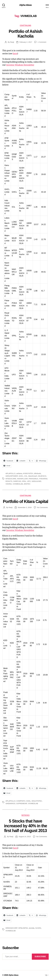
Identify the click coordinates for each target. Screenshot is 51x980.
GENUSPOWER (12, 476)
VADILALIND (36, 481)
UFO (29, 481)
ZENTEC (27, 484)
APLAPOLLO (10, 473)
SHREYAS (17, 481)
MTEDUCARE (11, 479)
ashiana (19, 473)
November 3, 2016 (25, 507)
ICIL (26, 476)
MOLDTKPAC (37, 801)
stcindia (32, 928)
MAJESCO (42, 476)
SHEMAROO (10, 803)
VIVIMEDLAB (18, 484)
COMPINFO (21, 801)
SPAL (24, 481)
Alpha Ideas (25, 5)
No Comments (42, 507)
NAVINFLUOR (22, 479)
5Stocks (25, 815)
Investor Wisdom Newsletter (20, 65)
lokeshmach (33, 476)
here (15, 54)
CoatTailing (25, 25)
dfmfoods (38, 473)
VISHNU (9, 484)
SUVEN (38, 928)
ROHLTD (9, 481)
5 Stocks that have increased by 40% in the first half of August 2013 (25, 826)
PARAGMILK (33, 479)
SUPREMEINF (22, 803)
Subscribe (40, 957)
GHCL (21, 476)
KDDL (29, 801)
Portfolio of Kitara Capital (25, 501)
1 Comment (42, 42)
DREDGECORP (11, 928)
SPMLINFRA (23, 928)
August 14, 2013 (25, 836)
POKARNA (43, 479)
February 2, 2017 (26, 42)
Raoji (12, 42)
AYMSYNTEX (28, 473)
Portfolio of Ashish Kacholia (25, 34)
